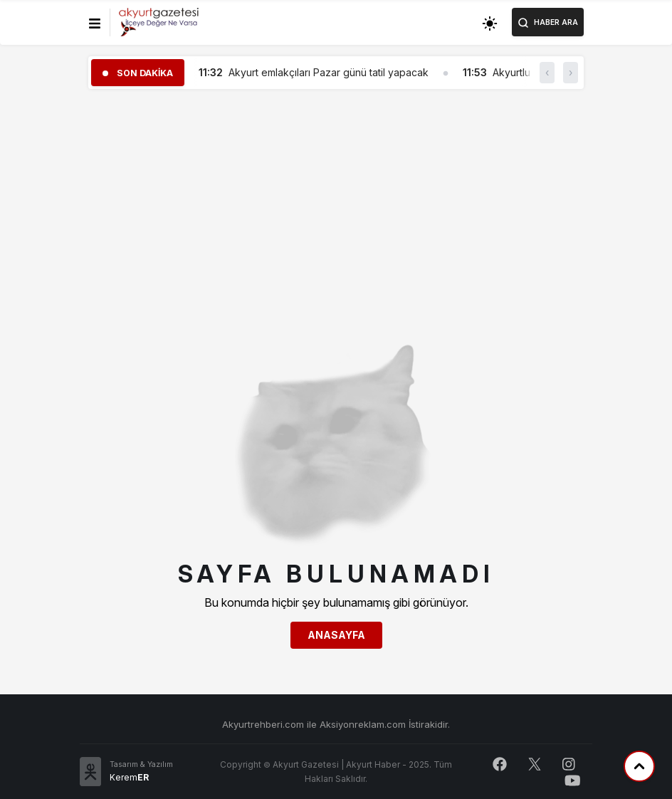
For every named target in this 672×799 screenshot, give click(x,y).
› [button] (571, 72)
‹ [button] (547, 72)
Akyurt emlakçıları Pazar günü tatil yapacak (329, 72)
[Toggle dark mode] (490, 22)
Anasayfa (336, 635)
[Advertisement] (336, 200)
